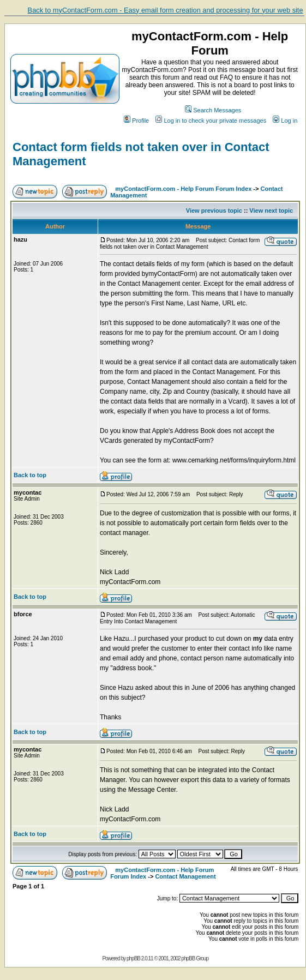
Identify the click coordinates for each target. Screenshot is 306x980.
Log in (285, 121)
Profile (136, 121)
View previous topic (214, 211)
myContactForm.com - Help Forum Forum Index (183, 189)
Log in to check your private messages (211, 121)
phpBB (133, 958)
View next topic (271, 211)
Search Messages (213, 110)
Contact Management (185, 876)
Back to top (30, 475)
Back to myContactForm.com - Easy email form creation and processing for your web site (166, 10)
